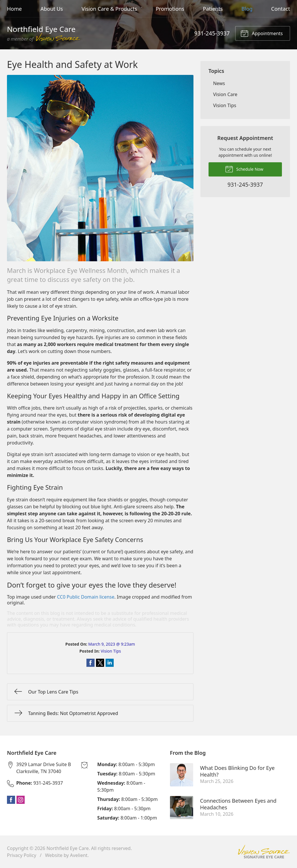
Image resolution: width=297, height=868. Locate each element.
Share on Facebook (90, 663)
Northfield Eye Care (68, 848)
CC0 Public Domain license (86, 597)
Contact (281, 9)
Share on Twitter (100, 663)
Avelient (79, 855)
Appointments (262, 33)
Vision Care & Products (109, 9)
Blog (247, 9)
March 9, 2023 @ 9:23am (112, 644)
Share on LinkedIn (110, 663)
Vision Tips (111, 651)
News (219, 83)
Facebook (11, 800)
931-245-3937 (212, 33)
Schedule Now (244, 169)
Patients (213, 9)
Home (14, 9)
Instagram (21, 800)
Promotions (170, 9)
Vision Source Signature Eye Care (264, 852)
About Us (52, 9)
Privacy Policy (22, 855)
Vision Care (225, 94)
